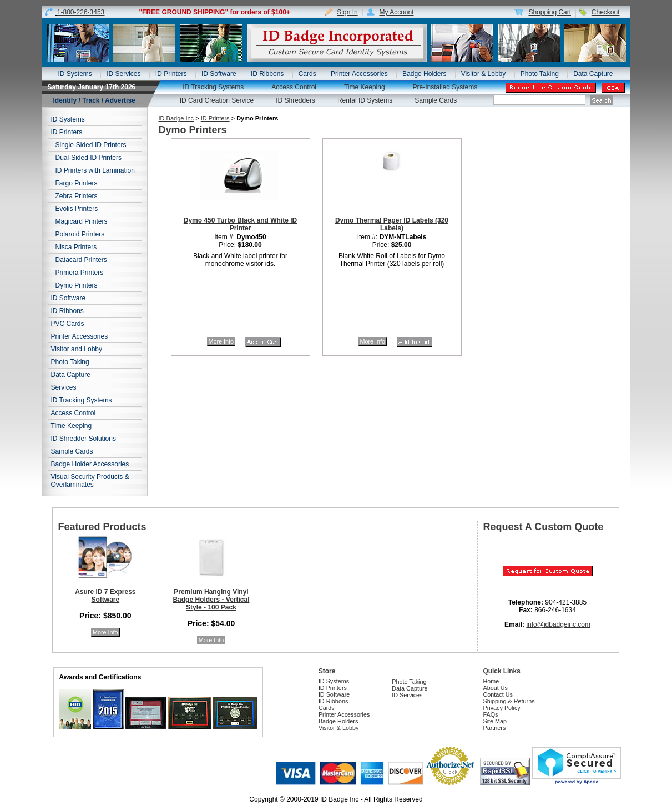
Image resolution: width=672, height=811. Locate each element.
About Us (496, 688)
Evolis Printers (77, 209)
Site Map (495, 721)
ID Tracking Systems (213, 87)
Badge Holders (424, 74)
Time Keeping (365, 87)
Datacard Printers (81, 260)
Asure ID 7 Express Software (105, 596)
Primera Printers (80, 273)
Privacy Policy (502, 708)
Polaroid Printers (80, 234)
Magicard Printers (82, 221)
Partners (495, 728)
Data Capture (593, 74)
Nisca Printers (76, 247)
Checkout (606, 12)
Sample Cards (436, 100)
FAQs (491, 714)
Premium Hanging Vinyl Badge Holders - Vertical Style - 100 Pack (211, 600)
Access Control (294, 87)
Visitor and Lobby (77, 349)
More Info (221, 341)
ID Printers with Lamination (95, 170)
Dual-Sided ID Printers (89, 158)
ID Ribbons (267, 74)
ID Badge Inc (176, 118)
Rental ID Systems (365, 100)
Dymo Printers (77, 285)
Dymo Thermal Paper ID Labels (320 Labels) (392, 224)
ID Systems (75, 74)
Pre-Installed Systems (445, 87)
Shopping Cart (550, 12)
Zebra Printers (77, 196)
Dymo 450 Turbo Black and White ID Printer (240, 224)
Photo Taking (540, 74)
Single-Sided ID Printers (91, 145)
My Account (396, 12)
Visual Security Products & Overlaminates (90, 481)
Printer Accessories (359, 74)
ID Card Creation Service (217, 100)
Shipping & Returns (509, 701)
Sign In (347, 12)
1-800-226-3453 (81, 12)
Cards (307, 74)
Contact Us (498, 694)
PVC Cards (68, 324)
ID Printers (171, 74)
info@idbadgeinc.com (558, 624)
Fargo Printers (77, 183)
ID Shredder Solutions (84, 439)
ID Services (123, 74)
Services (64, 387)
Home (491, 681)
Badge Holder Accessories (90, 464)
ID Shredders (295, 100)
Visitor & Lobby (484, 74)
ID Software (219, 74)
